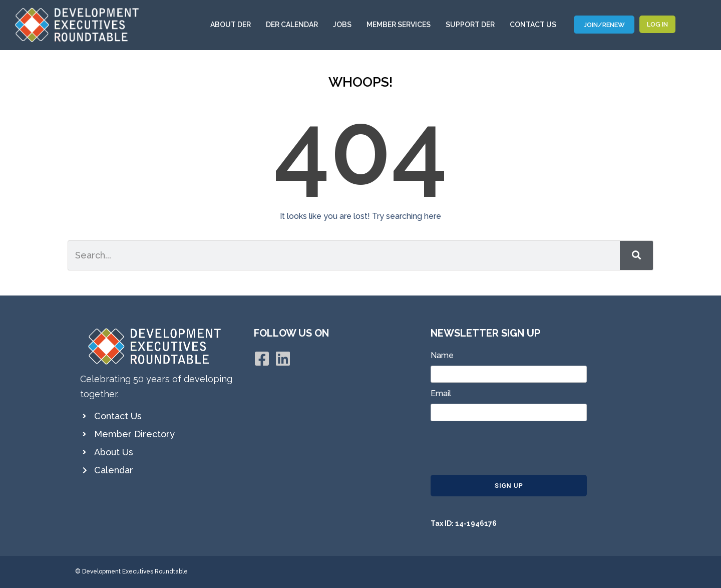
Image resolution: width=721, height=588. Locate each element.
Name (442, 355)
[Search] (636, 255)
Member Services (401, 25)
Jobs (345, 25)
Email (441, 393)
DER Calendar (294, 25)
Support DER (473, 25)
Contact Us (533, 25)
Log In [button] (657, 24)
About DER (233, 25)
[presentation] (507, 449)
